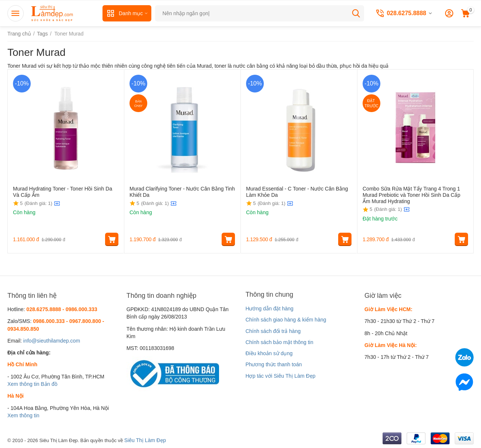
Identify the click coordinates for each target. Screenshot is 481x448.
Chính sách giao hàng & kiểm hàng (286, 320)
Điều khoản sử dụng (269, 353)
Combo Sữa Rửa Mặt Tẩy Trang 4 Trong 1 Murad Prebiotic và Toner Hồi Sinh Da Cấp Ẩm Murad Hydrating (411, 195)
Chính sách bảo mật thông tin (279, 342)
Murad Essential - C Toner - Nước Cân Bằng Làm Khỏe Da (297, 192)
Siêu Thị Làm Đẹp (145, 440)
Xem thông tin (23, 384)
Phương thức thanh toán (273, 364)
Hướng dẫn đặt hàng (269, 309)
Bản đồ (49, 384)
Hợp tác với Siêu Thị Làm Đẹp (280, 376)
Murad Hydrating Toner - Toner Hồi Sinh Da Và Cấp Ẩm (63, 192)
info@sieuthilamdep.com (52, 341)
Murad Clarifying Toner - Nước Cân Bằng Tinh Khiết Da (182, 192)
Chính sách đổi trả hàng (273, 331)
